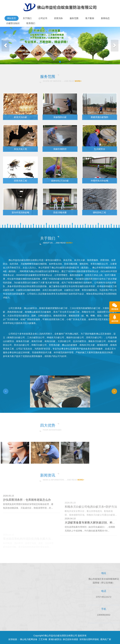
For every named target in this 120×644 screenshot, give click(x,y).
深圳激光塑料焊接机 (89, 639)
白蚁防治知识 (13, 23)
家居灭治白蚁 (20, 117)
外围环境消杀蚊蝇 (100, 181)
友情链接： (14, 639)
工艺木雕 (43, 639)
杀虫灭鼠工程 (20, 149)
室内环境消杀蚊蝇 (20, 212)
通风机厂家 (106, 639)
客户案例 (90, 18)
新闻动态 (105, 18)
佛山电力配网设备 (29, 639)
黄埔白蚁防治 (55, 639)
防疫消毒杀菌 (60, 212)
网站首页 (12, 18)
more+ (78, 81)
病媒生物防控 (60, 149)
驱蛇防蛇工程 (100, 212)
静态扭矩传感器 (70, 639)
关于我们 (27, 18)
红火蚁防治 (100, 149)
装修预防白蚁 (60, 117)
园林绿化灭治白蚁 (60, 181)
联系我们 (31, 23)
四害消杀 (58, 18)
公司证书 (43, 18)
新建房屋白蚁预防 (100, 117)
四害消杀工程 (20, 181)
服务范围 (74, 18)
